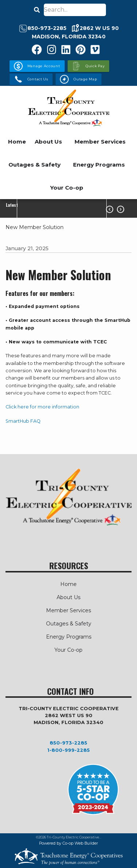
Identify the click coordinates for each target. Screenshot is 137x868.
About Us (48, 142)
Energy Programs (99, 165)
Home (17, 142)
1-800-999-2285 (68, 750)
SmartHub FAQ (23, 421)
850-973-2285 (68, 743)
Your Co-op (67, 188)
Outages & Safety (35, 165)
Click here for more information (42, 407)
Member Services (100, 142)
